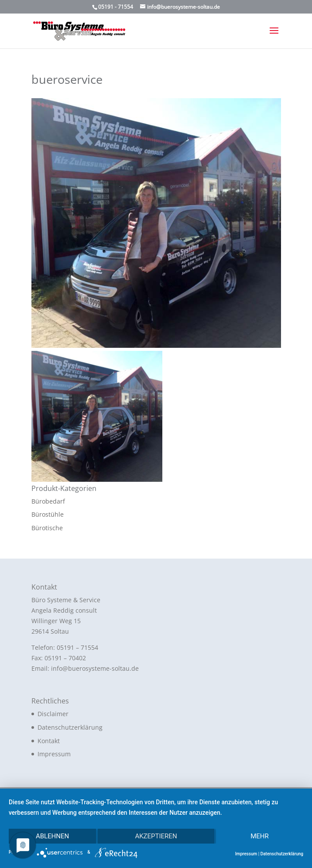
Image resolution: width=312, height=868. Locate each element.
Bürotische (47, 528)
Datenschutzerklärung (70, 727)
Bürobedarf (48, 501)
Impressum (54, 754)
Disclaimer (53, 714)
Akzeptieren (156, 836)
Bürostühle (48, 514)
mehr (260, 836)
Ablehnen (52, 836)
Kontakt (49, 741)
